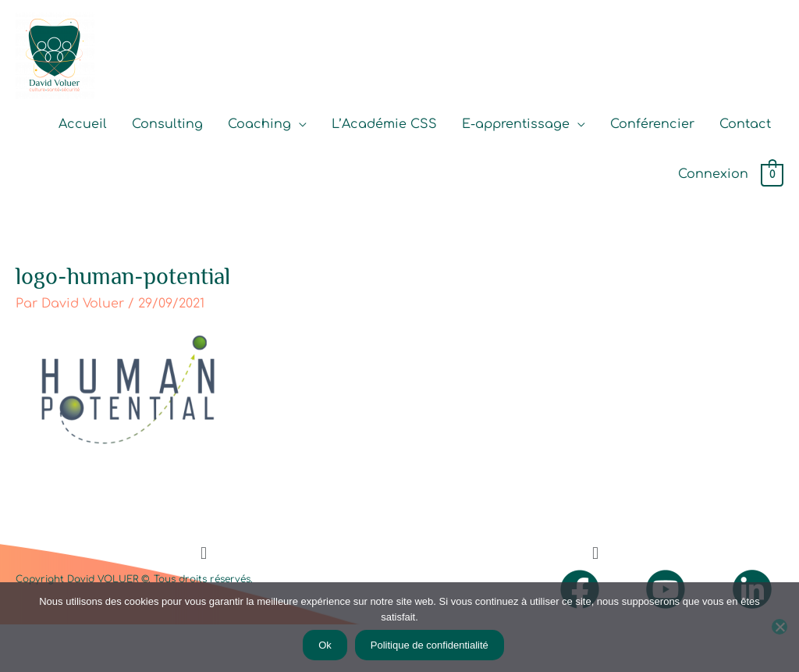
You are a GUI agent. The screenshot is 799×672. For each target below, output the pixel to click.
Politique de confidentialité (430, 645)
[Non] (779, 627)
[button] (203, 553)
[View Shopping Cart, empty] (772, 175)
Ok (325, 645)
